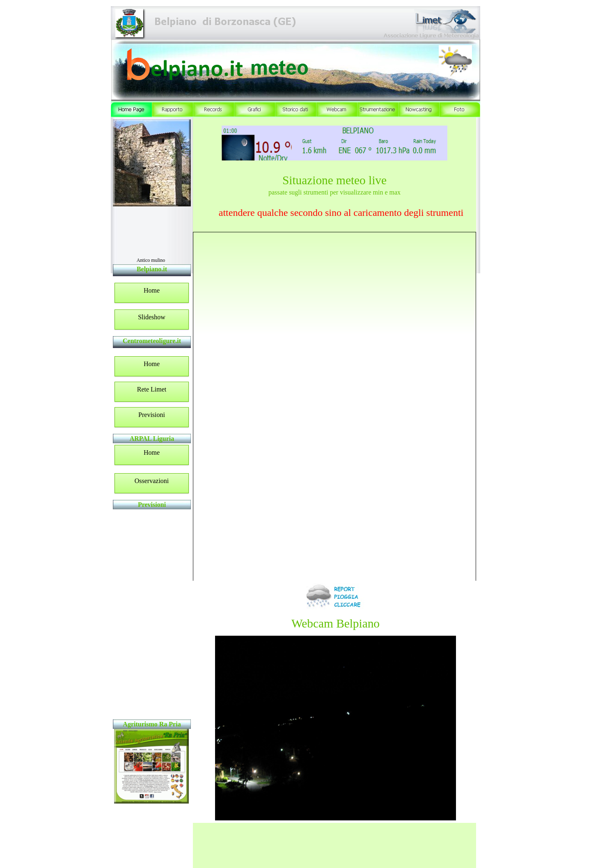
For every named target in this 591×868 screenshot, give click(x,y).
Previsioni (152, 415)
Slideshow (152, 317)
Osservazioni (152, 481)
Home (152, 290)
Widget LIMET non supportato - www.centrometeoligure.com (151, 614)
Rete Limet (152, 389)
